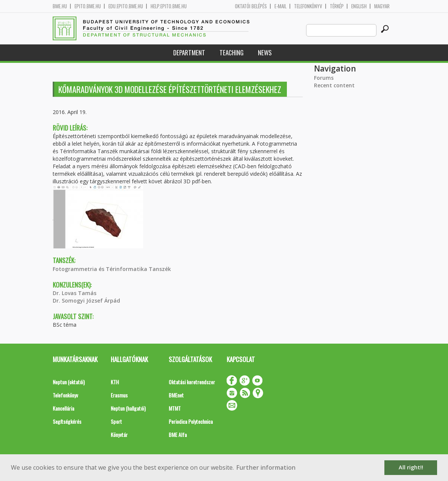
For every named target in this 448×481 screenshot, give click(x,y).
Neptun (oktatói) (69, 382)
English (359, 6)
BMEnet (176, 395)
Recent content (334, 85)
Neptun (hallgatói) (128, 408)
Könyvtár (119, 435)
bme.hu (60, 6)
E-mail (280, 6)
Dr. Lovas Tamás (75, 293)
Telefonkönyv (308, 6)
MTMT (175, 408)
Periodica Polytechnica (191, 421)
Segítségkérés (67, 421)
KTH (115, 382)
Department (189, 53)
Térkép (337, 6)
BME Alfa (178, 435)
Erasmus (119, 395)
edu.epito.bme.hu (126, 6)
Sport (116, 421)
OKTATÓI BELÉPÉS (251, 6)
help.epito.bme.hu (169, 6)
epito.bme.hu (88, 6)
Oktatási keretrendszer (192, 382)
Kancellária (63, 408)
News (265, 53)
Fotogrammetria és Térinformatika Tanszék (112, 269)
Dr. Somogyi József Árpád (86, 301)
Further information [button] (266, 467)
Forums (324, 78)
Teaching (232, 53)
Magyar (382, 6)
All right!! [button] (411, 467)
